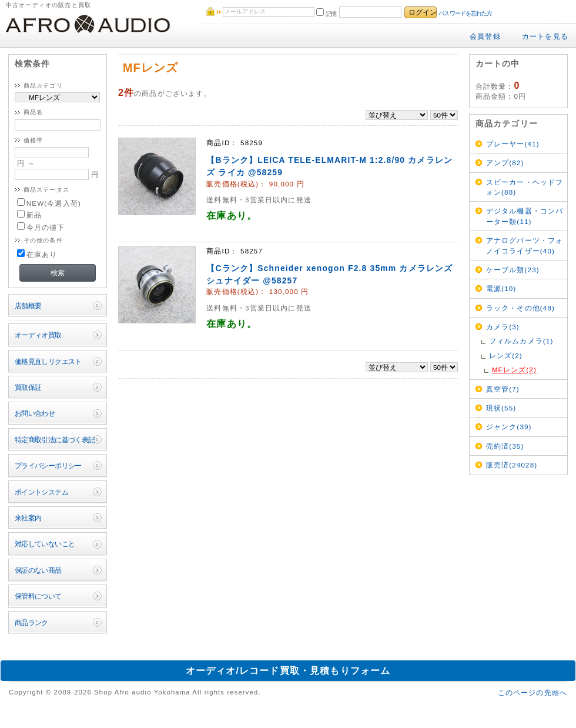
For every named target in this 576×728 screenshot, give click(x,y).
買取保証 (28, 387)
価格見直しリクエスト (48, 361)
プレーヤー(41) (513, 144)
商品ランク (31, 622)
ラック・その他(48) (520, 308)
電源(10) (501, 288)
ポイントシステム (41, 492)
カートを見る (545, 36)
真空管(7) (503, 389)
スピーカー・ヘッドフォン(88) (525, 187)
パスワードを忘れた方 (465, 13)
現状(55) (501, 408)
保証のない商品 (38, 570)
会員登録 (485, 36)
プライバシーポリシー (48, 465)
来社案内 (28, 518)
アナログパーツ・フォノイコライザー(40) (525, 245)
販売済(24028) (512, 465)
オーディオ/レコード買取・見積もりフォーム (288, 671)
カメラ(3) (503, 327)
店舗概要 (28, 305)
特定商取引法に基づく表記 (55, 440)
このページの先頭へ (533, 692)
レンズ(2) (506, 355)
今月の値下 (41, 227)
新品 (29, 215)
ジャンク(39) (509, 427)
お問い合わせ (35, 413)
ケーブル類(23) (513, 270)
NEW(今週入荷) (49, 203)
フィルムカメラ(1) (521, 341)
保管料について (38, 596)
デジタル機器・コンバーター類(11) (525, 216)
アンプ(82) (505, 163)
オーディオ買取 (38, 335)
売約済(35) (505, 446)
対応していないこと (45, 544)
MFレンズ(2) (514, 370)
